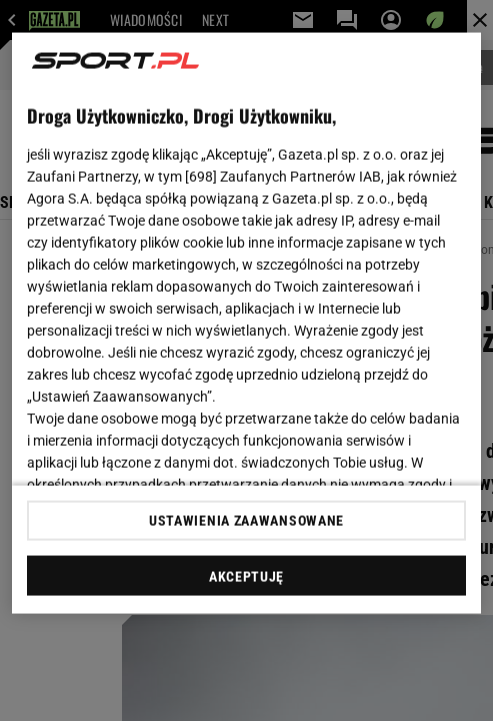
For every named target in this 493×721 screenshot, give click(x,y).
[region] (246, 323)
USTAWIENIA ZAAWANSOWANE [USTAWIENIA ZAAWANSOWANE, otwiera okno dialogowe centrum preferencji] (246, 520)
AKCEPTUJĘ (246, 576)
